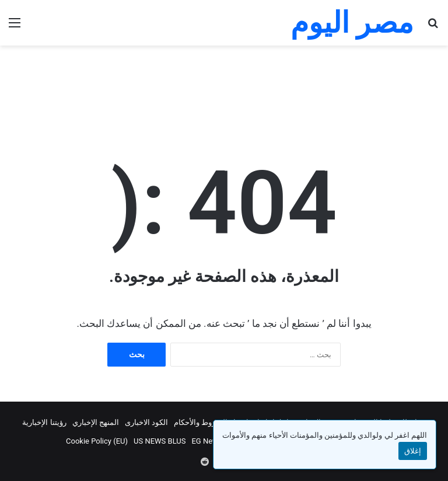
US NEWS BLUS (160, 441)
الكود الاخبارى (146, 422)
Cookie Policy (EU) (97, 441)
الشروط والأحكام (201, 422)
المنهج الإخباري (96, 422)
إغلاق (413, 451)
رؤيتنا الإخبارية (44, 422)
